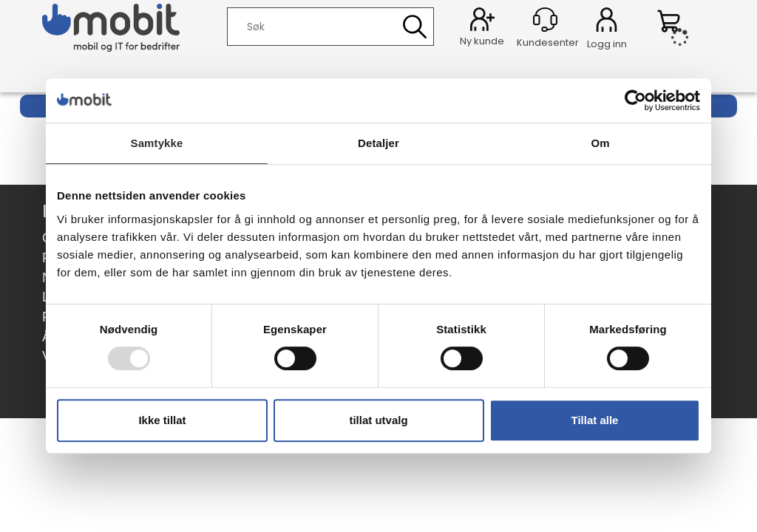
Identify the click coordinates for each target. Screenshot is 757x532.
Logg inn (607, 22)
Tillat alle (595, 420)
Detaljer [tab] (378, 143)
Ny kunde (482, 41)
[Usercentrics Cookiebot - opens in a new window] (635, 100)
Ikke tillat (162, 420)
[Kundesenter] (545, 20)
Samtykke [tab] (157, 143)
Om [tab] (600, 143)
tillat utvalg (378, 420)
